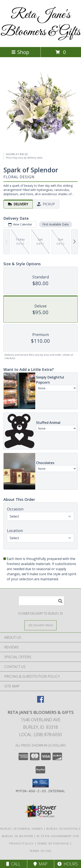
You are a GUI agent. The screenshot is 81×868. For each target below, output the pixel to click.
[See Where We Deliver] (40, 625)
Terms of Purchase (53, 843)
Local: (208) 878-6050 (40, 735)
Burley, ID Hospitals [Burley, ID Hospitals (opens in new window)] (63, 829)
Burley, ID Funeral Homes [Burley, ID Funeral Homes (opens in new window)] (22, 829)
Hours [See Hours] (68, 864)
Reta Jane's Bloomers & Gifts (40, 23)
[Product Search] (41, 601)
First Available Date (56, 224)
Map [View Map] (40, 864)
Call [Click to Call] (13, 864)
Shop (20, 52)
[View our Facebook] (40, 701)
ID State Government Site (58, 836)
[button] (41, 783)
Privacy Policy (21, 843)
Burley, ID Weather (18, 836)
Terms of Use (40, 851)
